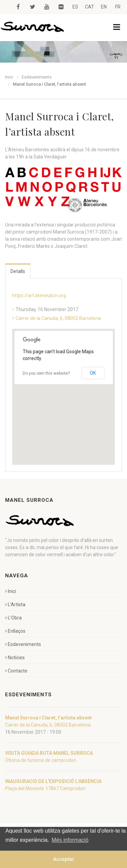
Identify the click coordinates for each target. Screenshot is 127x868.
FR (118, 7)
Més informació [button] (70, 840)
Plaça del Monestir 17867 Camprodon (45, 788)
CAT (90, 7)
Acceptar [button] (64, 859)
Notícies (15, 658)
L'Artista (15, 605)
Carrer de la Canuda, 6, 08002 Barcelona (58, 318)
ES (75, 7)
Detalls (18, 271)
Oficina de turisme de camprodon (41, 760)
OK (93, 373)
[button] (64, 390)
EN (104, 7)
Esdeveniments (37, 77)
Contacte (16, 671)
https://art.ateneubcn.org (39, 295)
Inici (9, 77)
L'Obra (13, 618)
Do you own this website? (46, 373)
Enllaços (15, 631)
